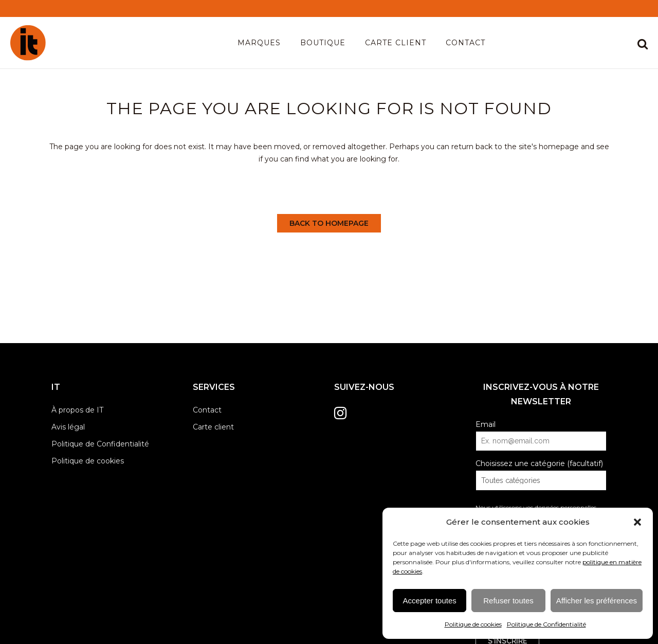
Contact (207, 410)
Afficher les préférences (597, 601)
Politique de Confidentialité (546, 624)
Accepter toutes (430, 601)
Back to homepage (329, 223)
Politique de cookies (473, 624)
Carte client (213, 427)
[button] (637, 522)
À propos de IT (77, 410)
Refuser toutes (508, 601)
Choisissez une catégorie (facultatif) (539, 463)
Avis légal (68, 427)
